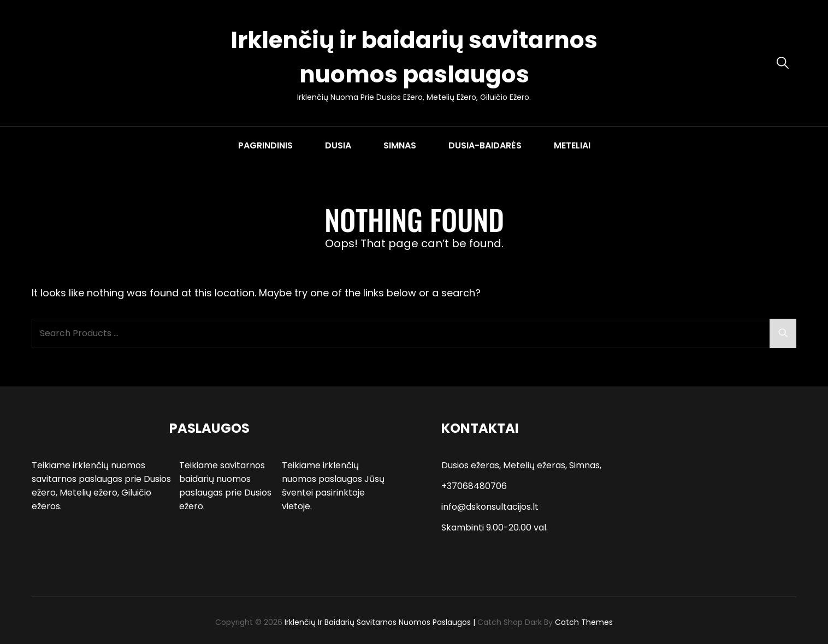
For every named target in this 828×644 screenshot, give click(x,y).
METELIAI (572, 145)
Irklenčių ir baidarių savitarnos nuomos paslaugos (378, 622)
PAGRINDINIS (265, 145)
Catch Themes (584, 622)
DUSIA (338, 145)
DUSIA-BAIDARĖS (485, 145)
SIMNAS (400, 145)
